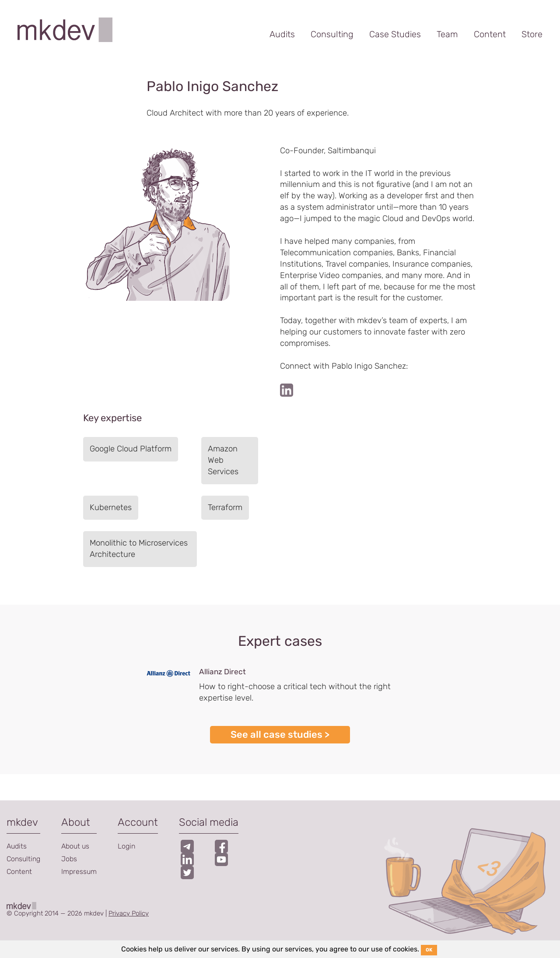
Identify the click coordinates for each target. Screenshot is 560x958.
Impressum (79, 872)
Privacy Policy (129, 913)
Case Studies (395, 34)
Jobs (69, 859)
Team (447, 34)
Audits (282, 34)
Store (532, 34)
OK (429, 950)
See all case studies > (280, 734)
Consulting (332, 34)
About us (75, 846)
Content (490, 34)
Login (126, 846)
